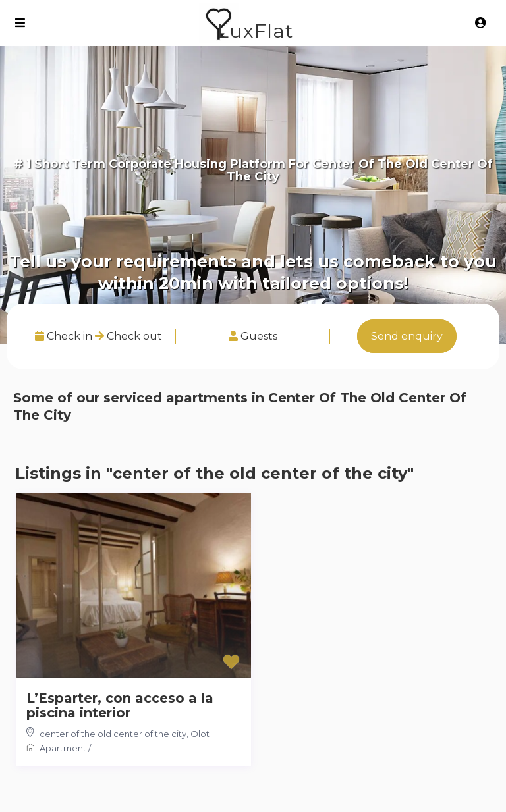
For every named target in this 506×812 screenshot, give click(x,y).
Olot (200, 734)
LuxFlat (255, 31)
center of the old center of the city (113, 734)
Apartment (63, 748)
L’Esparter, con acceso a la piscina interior (120, 705)
